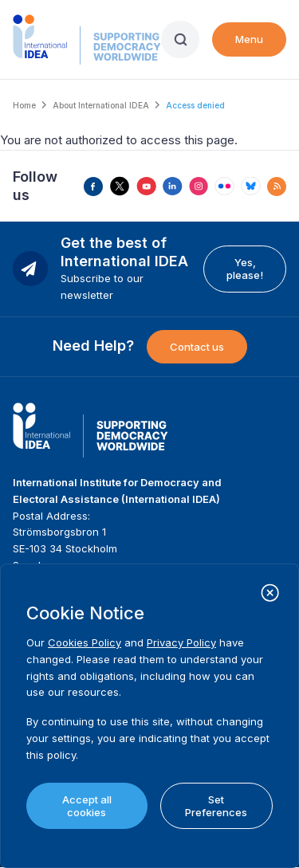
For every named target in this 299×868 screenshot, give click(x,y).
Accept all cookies (87, 806)
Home (24, 105)
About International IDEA (101, 105)
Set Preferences (216, 806)
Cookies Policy (85, 642)
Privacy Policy (181, 642)
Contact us (197, 347)
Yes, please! (245, 269)
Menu (249, 39)
